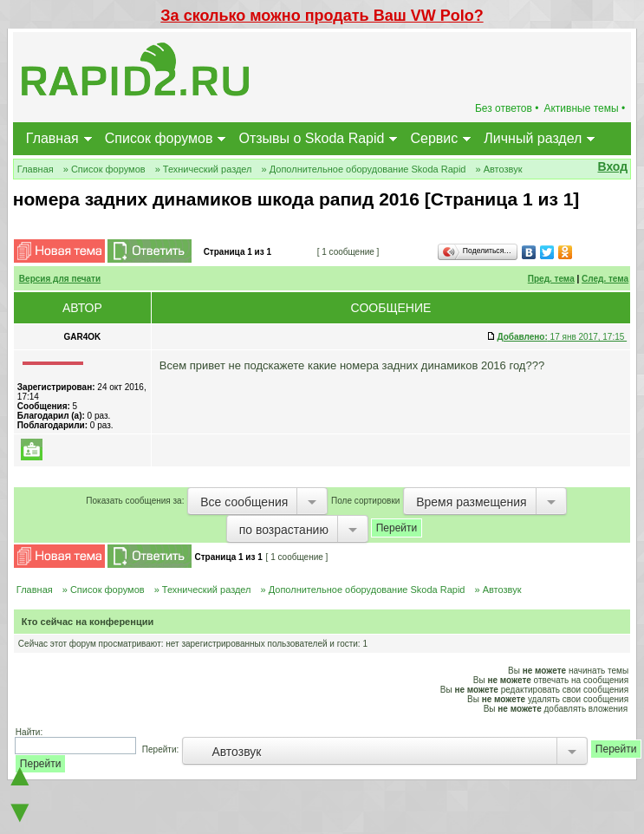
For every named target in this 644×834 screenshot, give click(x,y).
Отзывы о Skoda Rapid (311, 138)
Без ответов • (507, 108)
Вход (613, 166)
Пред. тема (551, 279)
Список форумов (159, 138)
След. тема (605, 279)
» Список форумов (104, 169)
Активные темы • (584, 108)
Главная (52, 138)
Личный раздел (533, 138)
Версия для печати (60, 279)
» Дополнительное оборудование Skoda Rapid (364, 169)
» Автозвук (498, 169)
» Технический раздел (204, 169)
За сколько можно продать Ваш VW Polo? (322, 16)
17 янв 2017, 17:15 (562, 337)
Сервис (434, 138)
